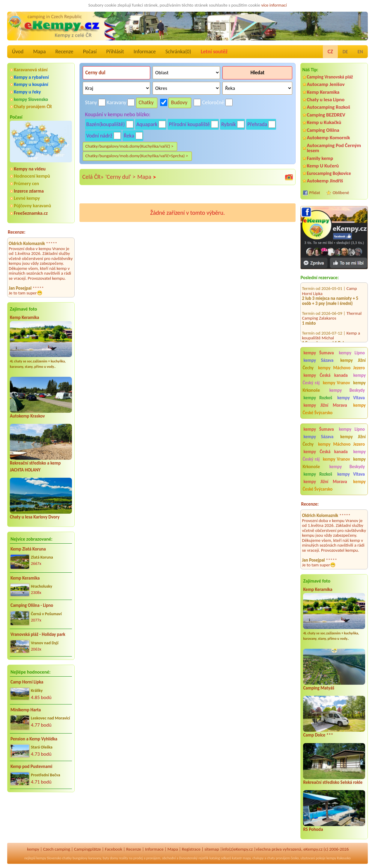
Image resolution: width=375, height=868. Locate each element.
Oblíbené (341, 193)
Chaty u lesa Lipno (326, 100)
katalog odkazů (220, 858)
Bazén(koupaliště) (106, 124)
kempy (33, 849)
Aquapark (147, 124)
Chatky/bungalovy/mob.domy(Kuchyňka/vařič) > (129, 146)
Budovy (179, 102)
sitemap (212, 849)
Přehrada (257, 124)
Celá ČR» (93, 177)
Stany (91, 102)
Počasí (90, 52)
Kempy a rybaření (31, 77)
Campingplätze (88, 849)
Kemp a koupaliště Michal (331, 329)
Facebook (114, 849)
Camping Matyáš (319, 688)
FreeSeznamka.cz (31, 213)
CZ (330, 52)
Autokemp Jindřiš (325, 181)
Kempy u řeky (27, 92)
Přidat (314, 193)
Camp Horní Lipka (27, 682)
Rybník (229, 124)
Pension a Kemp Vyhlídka (34, 739)
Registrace (191, 849)
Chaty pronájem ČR (33, 106)
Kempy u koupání (31, 84)
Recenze (64, 52)
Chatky (146, 102)
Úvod (18, 52)
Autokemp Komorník (328, 138)
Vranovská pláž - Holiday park (38, 634)
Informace (144, 52)
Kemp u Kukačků (324, 122)
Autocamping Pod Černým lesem (334, 148)
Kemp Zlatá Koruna (28, 549)
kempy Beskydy (347, 390)
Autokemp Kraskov (27, 416)
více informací (274, 5)
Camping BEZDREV (326, 115)
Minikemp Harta (26, 710)
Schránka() (178, 52)
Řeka (129, 136)
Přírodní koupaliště (189, 124)
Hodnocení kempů (32, 176)
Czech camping (57, 849)
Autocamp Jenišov (326, 84)
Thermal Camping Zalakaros (332, 310)
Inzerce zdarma (29, 191)
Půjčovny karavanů (32, 206)
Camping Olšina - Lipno (32, 605)
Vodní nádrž (99, 136)
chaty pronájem (278, 858)
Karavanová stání (31, 70)
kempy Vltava (351, 398)
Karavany (117, 102)
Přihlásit (115, 52)
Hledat (257, 73)
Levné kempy (27, 198)
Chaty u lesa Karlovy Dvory (35, 517)
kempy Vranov (336, 383)
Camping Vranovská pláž (330, 77)
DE (345, 52)
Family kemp (320, 158)
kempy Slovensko (31, 99)
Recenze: (17, 232)
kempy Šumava (318, 353)
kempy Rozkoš (318, 398)
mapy (247, 858)
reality (124, 858)
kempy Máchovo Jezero (341, 368)
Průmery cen (26, 183)
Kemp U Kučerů (323, 166)
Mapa (39, 52)
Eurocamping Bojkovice (329, 173)
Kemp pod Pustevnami (31, 766)
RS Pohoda (313, 829)
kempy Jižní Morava (325, 405)
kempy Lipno (352, 353)
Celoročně (213, 102)
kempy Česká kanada (326, 375)
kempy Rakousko (339, 858)
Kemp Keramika (24, 317)
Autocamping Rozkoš (328, 107)
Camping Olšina (323, 130)
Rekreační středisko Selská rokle (333, 782)
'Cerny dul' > (121, 177)
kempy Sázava (318, 360)
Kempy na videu (30, 169)
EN (360, 52)
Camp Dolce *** (318, 735)
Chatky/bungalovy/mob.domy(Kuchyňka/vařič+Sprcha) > (137, 156)
